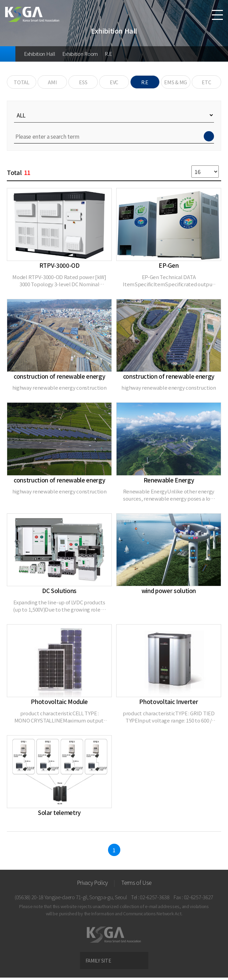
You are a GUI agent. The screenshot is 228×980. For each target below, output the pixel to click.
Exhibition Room (80, 54)
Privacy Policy (92, 885)
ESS (83, 83)
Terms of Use (136, 885)
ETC (206, 83)
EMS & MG (176, 83)
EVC (114, 83)
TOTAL (21, 83)
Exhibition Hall (40, 54)
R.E (108, 54)
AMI (52, 83)
